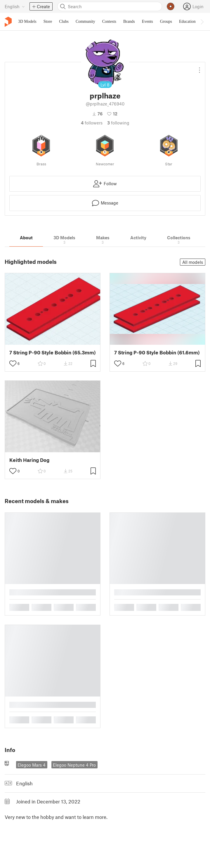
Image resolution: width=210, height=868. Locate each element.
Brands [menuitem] (129, 21)
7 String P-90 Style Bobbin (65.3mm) (53, 352)
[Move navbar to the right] (202, 22)
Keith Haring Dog (29, 460)
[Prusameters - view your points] (171, 6)
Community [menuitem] (85, 21)
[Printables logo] (8, 22)
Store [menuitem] (48, 21)
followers (92, 123)
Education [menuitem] (187, 21)
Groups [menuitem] (166, 21)
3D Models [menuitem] (27, 21)
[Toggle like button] (13, 363)
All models (193, 262)
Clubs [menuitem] (64, 21)
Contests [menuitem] (109, 21)
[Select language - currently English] (15, 6)
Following (118, 123)
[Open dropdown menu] (199, 68)
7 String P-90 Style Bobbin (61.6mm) (157, 352)
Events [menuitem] (147, 21)
